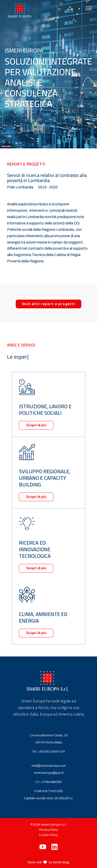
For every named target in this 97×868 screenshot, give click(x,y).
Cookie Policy (48, 835)
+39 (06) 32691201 (55, 751)
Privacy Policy (49, 830)
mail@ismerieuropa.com (52, 766)
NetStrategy (61, 862)
